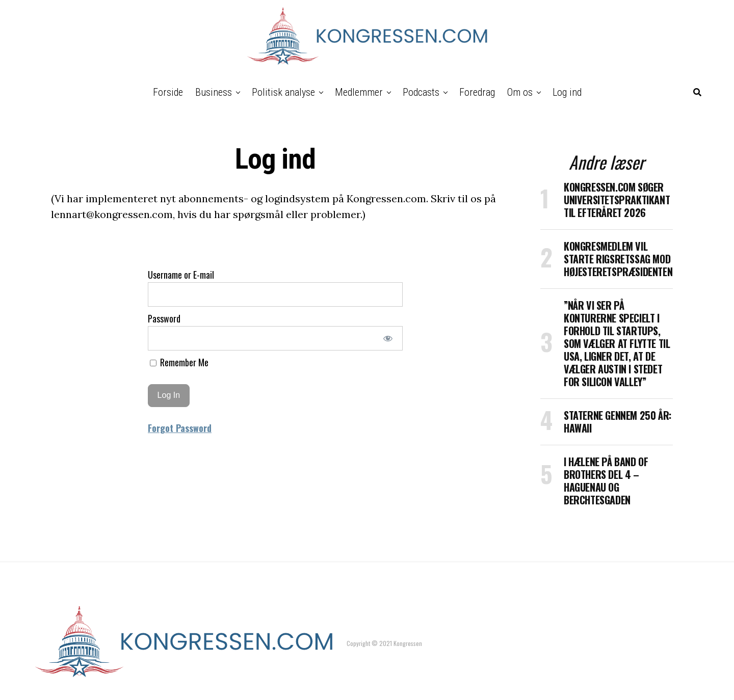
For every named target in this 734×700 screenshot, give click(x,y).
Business (214, 92)
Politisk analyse (283, 92)
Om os (520, 92)
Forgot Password (180, 428)
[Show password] (388, 338)
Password (164, 318)
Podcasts (421, 92)
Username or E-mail (181, 275)
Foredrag (477, 92)
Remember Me (179, 362)
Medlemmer (359, 92)
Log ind (567, 92)
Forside (168, 92)
